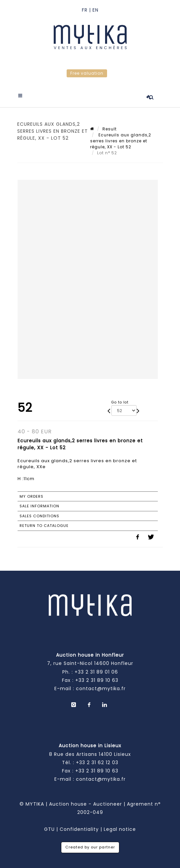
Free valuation (87, 73)
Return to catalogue (44, 526)
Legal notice (120, 829)
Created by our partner (90, 847)
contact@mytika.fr (101, 688)
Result (110, 129)
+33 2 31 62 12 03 (97, 762)
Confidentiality (79, 829)
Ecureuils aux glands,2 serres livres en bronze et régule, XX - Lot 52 (121, 141)
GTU (49, 829)
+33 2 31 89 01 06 (96, 672)
